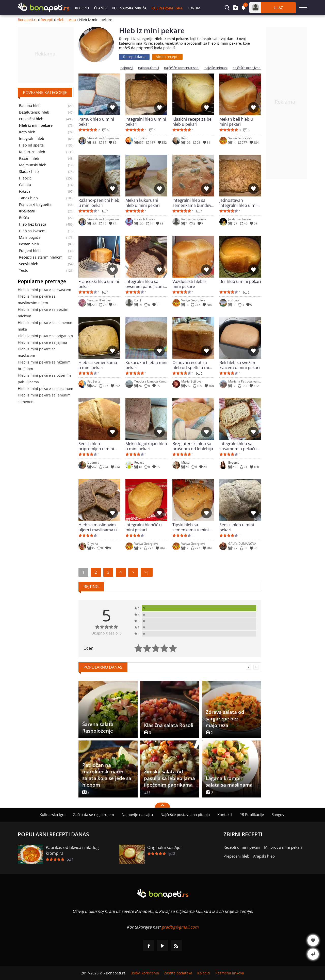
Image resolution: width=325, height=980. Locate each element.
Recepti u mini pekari (242, 847)
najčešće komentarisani (182, 68)
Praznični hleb (31, 119)
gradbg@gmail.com (180, 927)
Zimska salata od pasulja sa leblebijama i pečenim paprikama (169, 778)
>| (147, 572)
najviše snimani (216, 68)
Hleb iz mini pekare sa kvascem (44, 290)
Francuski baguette (35, 205)
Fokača (25, 191)
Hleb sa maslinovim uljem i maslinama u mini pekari (98, 527)
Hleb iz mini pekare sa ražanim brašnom (44, 365)
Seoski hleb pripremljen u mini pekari (96, 446)
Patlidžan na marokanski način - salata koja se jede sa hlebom (107, 775)
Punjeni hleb (30, 251)
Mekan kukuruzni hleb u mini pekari (143, 203)
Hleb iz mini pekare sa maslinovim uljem (37, 300)
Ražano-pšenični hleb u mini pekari (99, 203)
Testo (24, 270)
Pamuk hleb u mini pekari (96, 122)
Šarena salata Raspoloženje (98, 728)
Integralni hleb (32, 139)
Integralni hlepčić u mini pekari (144, 527)
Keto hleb (27, 132)
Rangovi (278, 814)
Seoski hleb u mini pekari (237, 527)
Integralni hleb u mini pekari (146, 122)
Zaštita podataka (178, 973)
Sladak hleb (29, 172)
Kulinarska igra (167, 8)
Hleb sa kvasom (32, 231)
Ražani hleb (29, 158)
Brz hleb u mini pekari (240, 282)
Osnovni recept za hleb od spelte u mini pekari (192, 365)
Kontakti (225, 814)
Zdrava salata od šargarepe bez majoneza (225, 719)
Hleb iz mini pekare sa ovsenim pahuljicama (44, 379)
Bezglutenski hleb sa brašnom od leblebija (193, 446)
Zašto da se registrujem (94, 814)
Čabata (25, 185)
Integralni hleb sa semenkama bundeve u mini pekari (193, 203)
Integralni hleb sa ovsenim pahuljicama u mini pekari (146, 284)
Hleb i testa (66, 20)
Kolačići (204, 973)
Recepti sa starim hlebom (41, 257)
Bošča (24, 218)
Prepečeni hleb (236, 856)
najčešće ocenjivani (247, 68)
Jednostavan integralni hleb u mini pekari (240, 203)
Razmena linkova (230, 973)
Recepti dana (134, 57)
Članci (100, 8)
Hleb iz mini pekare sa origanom (45, 336)
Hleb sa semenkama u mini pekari (98, 365)
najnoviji (127, 68)
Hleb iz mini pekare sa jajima (42, 342)
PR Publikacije (252, 814)
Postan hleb (29, 244)
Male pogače (30, 238)
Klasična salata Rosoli (169, 725)
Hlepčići (26, 178)
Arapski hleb (264, 856)
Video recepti (167, 57)
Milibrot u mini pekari (283, 847)
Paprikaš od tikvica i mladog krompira (72, 850)
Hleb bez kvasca (33, 224)
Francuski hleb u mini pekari (99, 284)
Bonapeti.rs (28, 20)
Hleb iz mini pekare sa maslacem (37, 352)
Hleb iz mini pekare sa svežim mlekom (43, 313)
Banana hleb (30, 106)
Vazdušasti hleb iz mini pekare (190, 284)
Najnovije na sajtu (137, 814)
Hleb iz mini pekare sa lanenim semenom (44, 398)
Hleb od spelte (31, 145)
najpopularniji (149, 68)
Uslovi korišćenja (145, 973)
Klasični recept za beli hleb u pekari (193, 122)
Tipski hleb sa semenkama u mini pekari (191, 527)
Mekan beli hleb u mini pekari (236, 122)
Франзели (27, 211)
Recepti (82, 8)
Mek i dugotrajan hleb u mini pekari (146, 446)
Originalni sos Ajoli (165, 847)
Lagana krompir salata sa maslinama (229, 782)
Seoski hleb (29, 264)
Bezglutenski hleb (34, 112)
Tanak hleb (28, 198)
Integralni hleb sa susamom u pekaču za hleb (238, 446)
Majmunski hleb (33, 165)
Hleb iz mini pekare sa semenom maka (46, 326)
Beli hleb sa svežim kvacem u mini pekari (240, 365)
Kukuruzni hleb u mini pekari (146, 365)
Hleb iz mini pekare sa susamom (45, 388)
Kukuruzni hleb (32, 152)
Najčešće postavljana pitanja (185, 814)
